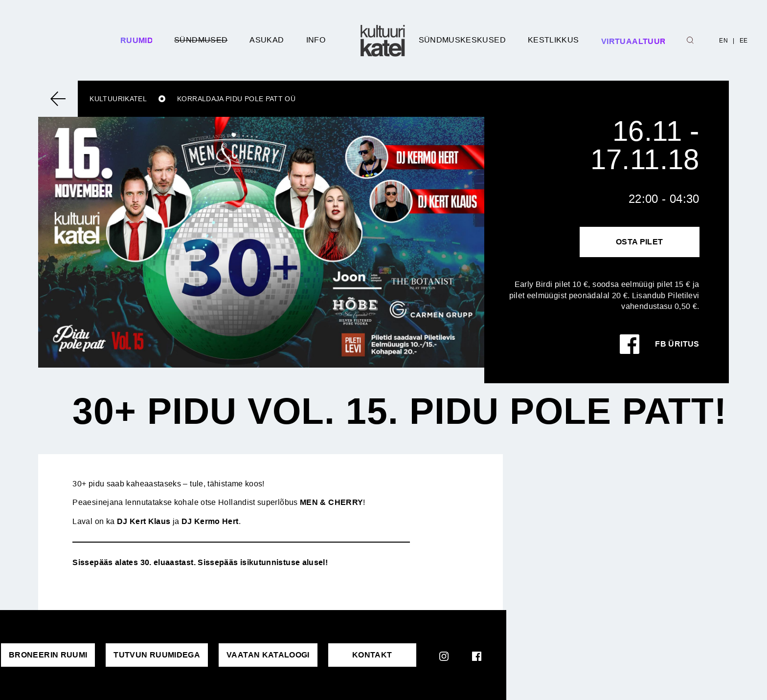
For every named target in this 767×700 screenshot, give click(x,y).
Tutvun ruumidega (157, 655)
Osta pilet (640, 242)
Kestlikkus (553, 40)
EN (723, 41)
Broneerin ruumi (48, 655)
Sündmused (201, 40)
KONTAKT (372, 655)
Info (316, 40)
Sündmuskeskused (462, 40)
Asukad (267, 40)
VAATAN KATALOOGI (268, 655)
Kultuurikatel (118, 99)
